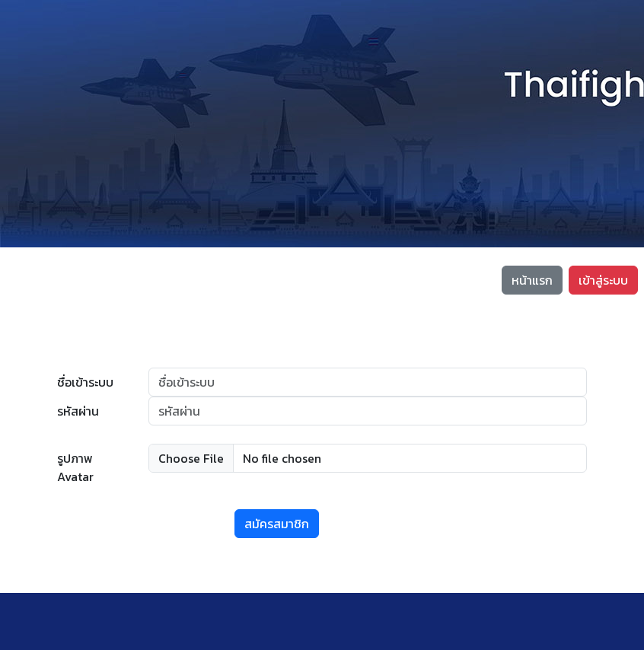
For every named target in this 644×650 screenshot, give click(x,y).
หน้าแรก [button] (532, 280)
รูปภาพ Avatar (75, 467)
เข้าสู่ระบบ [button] (603, 280)
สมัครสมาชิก (277, 524)
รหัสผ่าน (78, 411)
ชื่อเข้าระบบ (85, 382)
